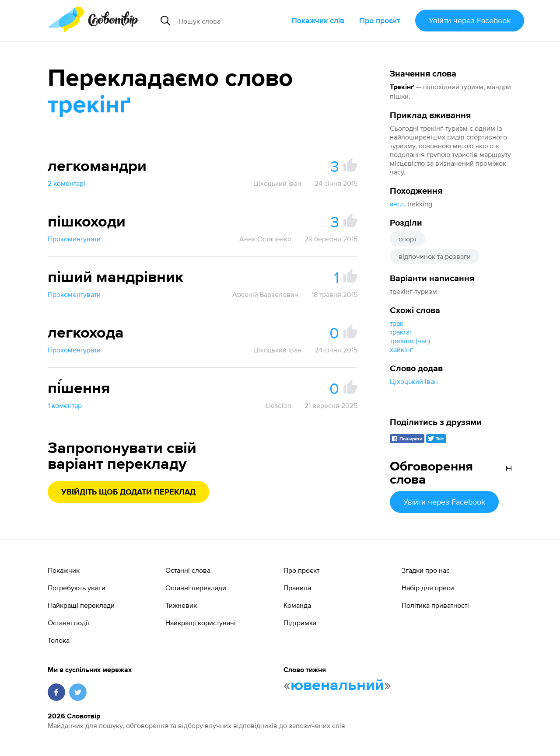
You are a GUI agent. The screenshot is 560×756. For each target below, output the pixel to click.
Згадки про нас (426, 570)
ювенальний (337, 686)
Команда (297, 605)
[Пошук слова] (231, 21)
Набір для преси (428, 588)
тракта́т (401, 332)
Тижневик (181, 605)
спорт (408, 239)
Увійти (470, 20)
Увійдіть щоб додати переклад (128, 492)
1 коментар (65, 405)
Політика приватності (435, 605)
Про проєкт (380, 20)
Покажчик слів (318, 20)
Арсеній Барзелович (265, 294)
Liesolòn (278, 405)
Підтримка (300, 623)
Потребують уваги (77, 588)
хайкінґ (401, 349)
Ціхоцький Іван (414, 381)
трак (397, 323)
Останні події (68, 623)
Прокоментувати (74, 239)
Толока (59, 640)
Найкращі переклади (81, 605)
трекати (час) (410, 341)
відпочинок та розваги (435, 256)
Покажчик (64, 570)
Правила (297, 588)
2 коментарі (66, 183)
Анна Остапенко (265, 239)
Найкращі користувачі (201, 623)
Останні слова (188, 570)
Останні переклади (196, 588)
